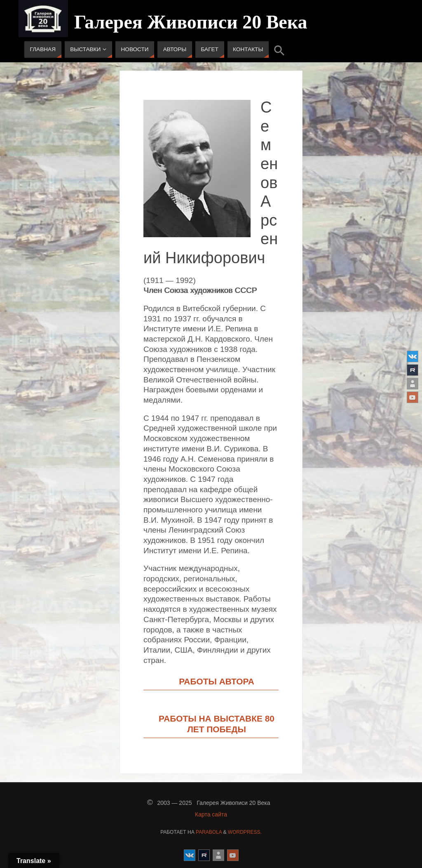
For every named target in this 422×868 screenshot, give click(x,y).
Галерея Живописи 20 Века (191, 22)
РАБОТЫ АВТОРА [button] (217, 681)
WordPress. (245, 832)
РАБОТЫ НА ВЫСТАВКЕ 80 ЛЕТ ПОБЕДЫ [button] (217, 724)
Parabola (209, 832)
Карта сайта (211, 814)
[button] (279, 49)
